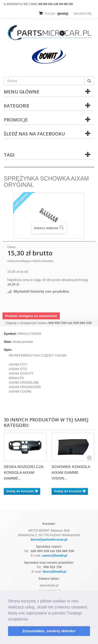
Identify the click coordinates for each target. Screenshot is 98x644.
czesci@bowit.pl (55, 555)
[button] (31, 619)
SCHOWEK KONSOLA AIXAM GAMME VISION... (71, 472)
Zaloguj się (82, 14)
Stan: (8, 342)
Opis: (8, 350)
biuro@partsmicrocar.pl (49, 539)
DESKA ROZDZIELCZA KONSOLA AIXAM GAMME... (24, 472)
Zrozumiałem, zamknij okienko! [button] (49, 631)
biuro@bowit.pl (55, 572)
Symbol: (10, 334)
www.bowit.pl (49, 585)
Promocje (16, 120)
